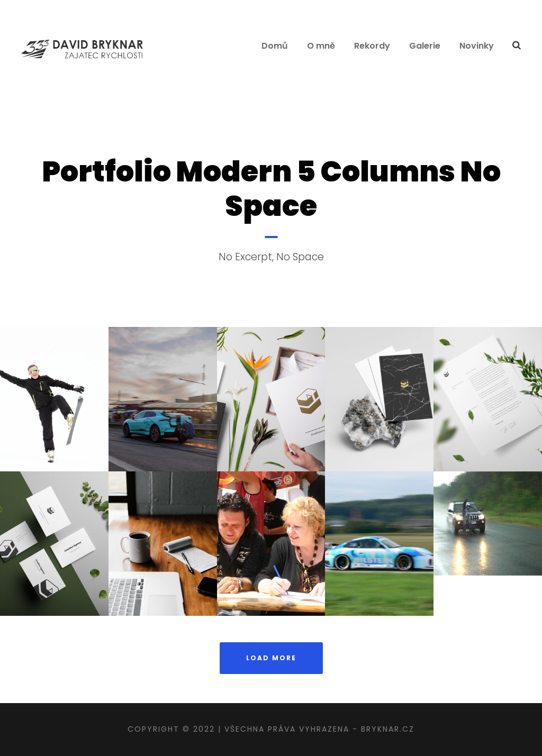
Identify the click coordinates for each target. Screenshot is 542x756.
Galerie (425, 46)
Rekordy (372, 46)
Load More (271, 658)
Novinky (477, 46)
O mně (321, 46)
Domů (275, 46)
